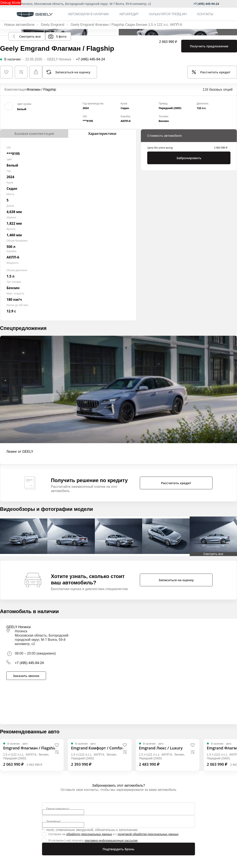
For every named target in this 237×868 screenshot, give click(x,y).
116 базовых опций (218, 90)
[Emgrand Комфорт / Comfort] (98, 748)
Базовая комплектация (34, 134)
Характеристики (102, 134)
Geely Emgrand (52, 25)
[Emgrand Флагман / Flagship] (30, 748)
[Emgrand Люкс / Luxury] (161, 748)
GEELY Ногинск (59, 59)
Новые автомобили (19, 25)
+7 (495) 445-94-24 (206, 4)
